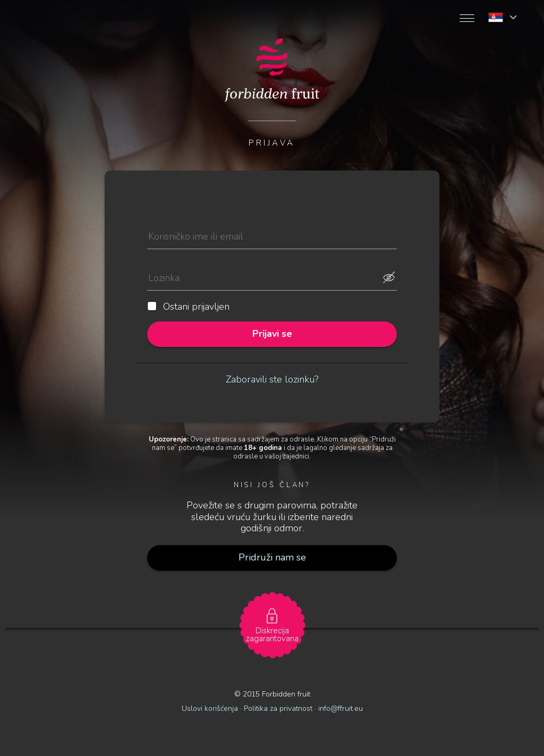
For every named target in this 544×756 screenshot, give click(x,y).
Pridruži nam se (272, 557)
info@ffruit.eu (341, 708)
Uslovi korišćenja (210, 708)
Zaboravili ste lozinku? (272, 379)
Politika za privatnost (278, 708)
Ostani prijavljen (188, 307)
